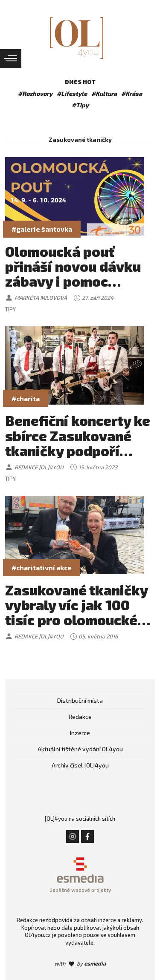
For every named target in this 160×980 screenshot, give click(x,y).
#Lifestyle (72, 93)
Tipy (10, 309)
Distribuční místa (80, 700)
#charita (26, 398)
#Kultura (104, 93)
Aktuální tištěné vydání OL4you (80, 749)
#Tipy (80, 105)
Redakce (80, 717)
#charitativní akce (42, 568)
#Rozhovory (35, 93)
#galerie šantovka (42, 229)
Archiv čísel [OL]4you (80, 765)
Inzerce (80, 733)
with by (80, 963)
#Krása (132, 93)
